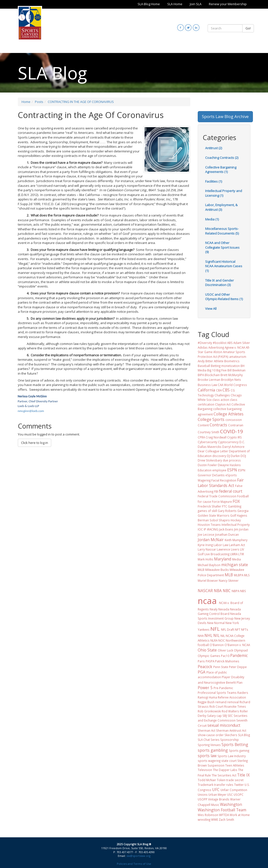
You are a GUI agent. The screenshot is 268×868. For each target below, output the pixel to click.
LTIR (241, 554)
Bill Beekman (236, 370)
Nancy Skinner (229, 580)
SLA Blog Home (149, 4)
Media (236, 559)
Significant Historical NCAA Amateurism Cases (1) (224, 266)
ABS (230, 343)
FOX (236, 501)
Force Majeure (222, 502)
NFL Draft (228, 629)
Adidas (203, 347)
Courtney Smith (208, 432)
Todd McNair (207, 780)
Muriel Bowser (208, 580)
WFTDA (224, 815)
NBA (218, 591)
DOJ (243, 456)
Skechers (231, 735)
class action (221, 400)
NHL (208, 635)
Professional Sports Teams (217, 693)
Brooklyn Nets (231, 380)
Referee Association (232, 697)
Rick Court (216, 706)
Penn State (221, 667)
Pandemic (239, 655)
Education (205, 470)
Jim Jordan (241, 529)
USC (230, 795)
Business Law (207, 385)
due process (232, 460)
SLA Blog (244, 735)
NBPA (235, 591)
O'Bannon (217, 645)
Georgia (243, 511)
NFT (238, 629)
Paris (201, 661)
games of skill (207, 511)
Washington (231, 804)
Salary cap (214, 716)
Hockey (236, 520)
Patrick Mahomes (227, 661)
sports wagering (209, 761)
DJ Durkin (233, 456)
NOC (222, 640)
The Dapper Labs (225, 770)
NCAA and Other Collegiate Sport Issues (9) (222, 247)
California (206, 390)
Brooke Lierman (209, 380)
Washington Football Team (222, 810)
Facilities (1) (214, 181)
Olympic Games (209, 656)
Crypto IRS (234, 437)
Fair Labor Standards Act (221, 483)
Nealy (214, 609)
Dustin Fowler (207, 465)
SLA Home (175, 4)
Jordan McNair (211, 540)
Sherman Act (207, 730)
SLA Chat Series (209, 740)
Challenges (222, 395)
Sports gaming (239, 750)
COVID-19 (231, 431)
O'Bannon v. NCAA (237, 645)
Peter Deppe (238, 667)
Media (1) (212, 219)
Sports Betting (235, 745)
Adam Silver (242, 343)
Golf (233, 515)
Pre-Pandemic (223, 688)
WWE (215, 820)
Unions (203, 795)
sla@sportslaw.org (138, 856)
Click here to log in (35, 443)
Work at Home (240, 815)
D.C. (242, 442)
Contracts (218, 425)
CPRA (201, 437)
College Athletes (229, 414)
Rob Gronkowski (209, 711)
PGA (202, 672)
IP (205, 529)
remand (221, 702)
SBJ (225, 716)
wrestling (204, 820)
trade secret (235, 780)
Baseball (204, 366)
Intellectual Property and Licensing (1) (224, 193)
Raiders (243, 693)
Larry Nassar (207, 549)
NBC (227, 591)
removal (233, 702)
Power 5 (205, 688)
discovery (219, 456)
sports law (207, 756)
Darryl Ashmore (233, 447)
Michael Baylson (209, 565)
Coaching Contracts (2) (222, 158)
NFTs (245, 629)
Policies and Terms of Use (134, 864)
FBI (216, 491)
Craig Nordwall (216, 437)
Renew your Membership (228, 4)
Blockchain (212, 375)
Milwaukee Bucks (217, 570)
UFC (216, 790)
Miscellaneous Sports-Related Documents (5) (222, 231)
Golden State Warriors (214, 515)
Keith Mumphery (236, 540)
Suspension (216, 765)
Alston (218, 352)
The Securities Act (224, 775)
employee (219, 470)
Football (243, 496)
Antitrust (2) (214, 148)
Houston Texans (209, 525)
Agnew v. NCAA (235, 347)
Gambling (235, 506)
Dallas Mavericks (210, 447)
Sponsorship (230, 740)
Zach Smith (226, 820)
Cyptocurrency (228, 442)
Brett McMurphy (232, 375)
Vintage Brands (219, 799)
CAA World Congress (232, 385)
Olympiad (241, 650)
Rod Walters (230, 711)
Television (205, 770)
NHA (201, 636)
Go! (248, 28)
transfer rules (224, 785)
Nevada (224, 609)
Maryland (223, 559)
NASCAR (205, 591)
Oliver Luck (225, 650)
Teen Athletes (235, 765)
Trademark (206, 785)
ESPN (232, 470)
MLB (229, 575)
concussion (234, 420)
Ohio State (207, 650)
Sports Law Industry (232, 756)
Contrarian (236, 425)
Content (203, 425)
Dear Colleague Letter (213, 451)
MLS (247, 575)
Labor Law (221, 545)
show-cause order (211, 735)
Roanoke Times (235, 706)
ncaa (207, 601)
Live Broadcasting (217, 554)
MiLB (201, 570)
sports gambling (213, 750)
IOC (200, 529)
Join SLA (196, 4)
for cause (204, 502)
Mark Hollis (206, 559)
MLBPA (239, 575)
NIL (216, 635)
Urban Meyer (217, 795)
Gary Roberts (227, 511)
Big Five (221, 370)
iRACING (213, 529)
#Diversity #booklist (212, 343)
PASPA (210, 661)
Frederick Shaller (209, 506)
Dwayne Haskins (229, 465)
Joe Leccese (206, 534)
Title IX (243, 775)
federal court (231, 491)
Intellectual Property (236, 525)
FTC (225, 506)
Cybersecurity (207, 442)
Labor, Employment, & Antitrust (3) (221, 207)
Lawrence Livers (228, 549)
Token (221, 780)
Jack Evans (226, 529)
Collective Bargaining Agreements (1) (221, 170)
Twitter (239, 785)
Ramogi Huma (207, 697)
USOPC (239, 795)
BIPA (201, 375)
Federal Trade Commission (217, 496)
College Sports (211, 419)
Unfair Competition (234, 790)
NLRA (214, 640)
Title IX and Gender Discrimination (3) (219, 283)
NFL (215, 629)
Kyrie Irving (205, 545)
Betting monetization (225, 366)
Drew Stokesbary (210, 460)
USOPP (203, 799)
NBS (243, 591)
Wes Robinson (208, 815)
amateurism (238, 357)
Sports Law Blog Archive (225, 116)
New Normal (216, 623)
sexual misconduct (224, 725)
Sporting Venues (209, 745)
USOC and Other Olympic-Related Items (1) (224, 297)
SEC (230, 716)
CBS (226, 390)
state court (229, 761)
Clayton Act (223, 404)
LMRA (234, 554)
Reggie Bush (206, 702)
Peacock (205, 667)
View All (211, 309)
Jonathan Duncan (227, 534)
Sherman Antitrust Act (231, 730)
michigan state (235, 565)
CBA (219, 390)
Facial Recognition (224, 480)
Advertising (216, 347)
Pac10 (225, 656)
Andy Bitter (205, 361)
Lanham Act (237, 545)
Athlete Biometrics (227, 361)
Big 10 (211, 370)
